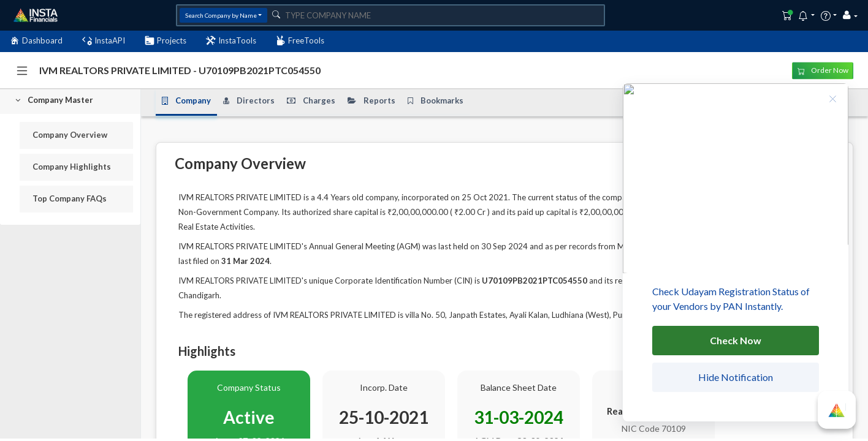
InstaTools (231, 41)
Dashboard (36, 41)
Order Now (823, 70)
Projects (166, 41)
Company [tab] (186, 101)
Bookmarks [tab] (436, 101)
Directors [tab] (249, 101)
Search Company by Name (221, 15)
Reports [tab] (371, 101)
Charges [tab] (311, 101)
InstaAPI (104, 41)
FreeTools (300, 41)
